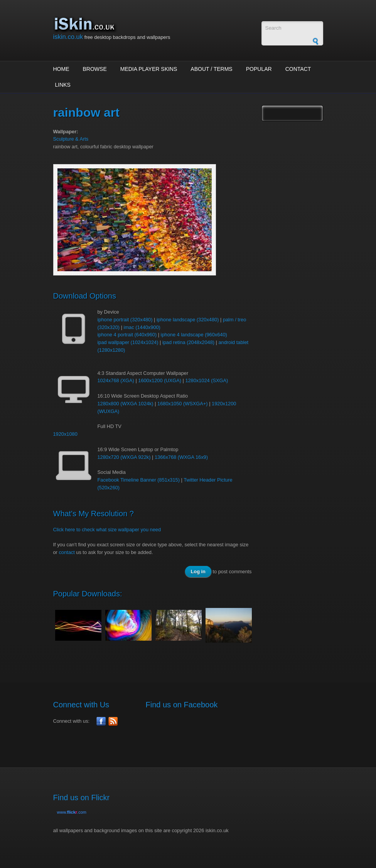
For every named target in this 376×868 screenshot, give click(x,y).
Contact (298, 69)
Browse (95, 69)
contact (67, 552)
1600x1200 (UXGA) (160, 380)
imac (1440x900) (142, 327)
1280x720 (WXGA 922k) (124, 457)
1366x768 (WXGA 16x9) (181, 457)
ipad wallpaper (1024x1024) (128, 342)
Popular (259, 69)
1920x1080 (65, 434)
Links (63, 85)
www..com (72, 812)
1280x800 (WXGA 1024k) (126, 404)
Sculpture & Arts (71, 139)
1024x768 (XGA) (116, 380)
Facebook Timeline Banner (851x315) (139, 480)
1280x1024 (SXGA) (207, 380)
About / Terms (211, 69)
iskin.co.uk (68, 37)
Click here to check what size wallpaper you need (107, 530)
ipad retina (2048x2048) (188, 342)
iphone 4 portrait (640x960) (127, 335)
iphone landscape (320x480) (188, 320)
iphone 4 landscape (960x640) (194, 335)
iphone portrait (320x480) (125, 320)
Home (61, 69)
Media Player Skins (149, 69)
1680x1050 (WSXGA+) (183, 404)
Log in (198, 572)
